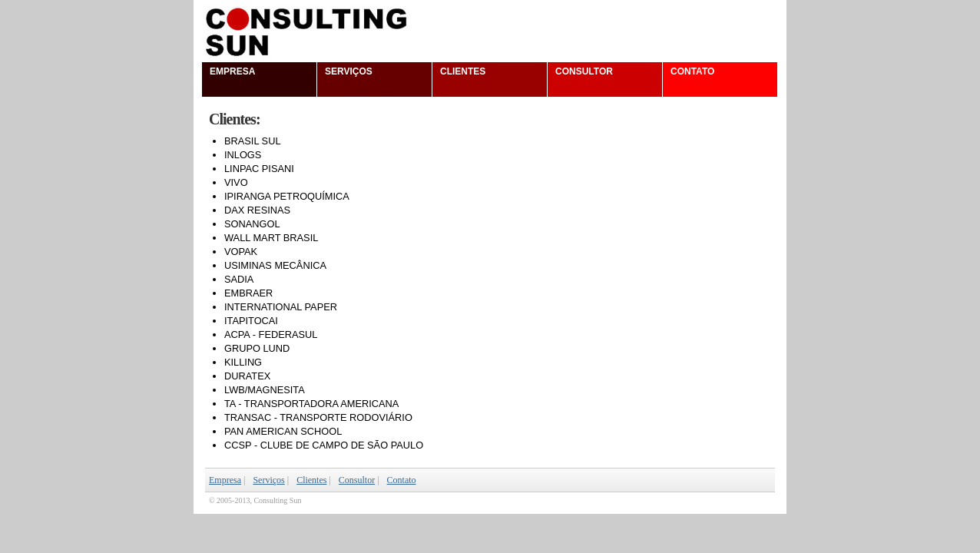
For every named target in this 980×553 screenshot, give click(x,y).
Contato (701, 80)
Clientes (472, 80)
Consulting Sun (490, 31)
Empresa (243, 80)
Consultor (592, 80)
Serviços (358, 80)
